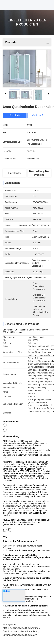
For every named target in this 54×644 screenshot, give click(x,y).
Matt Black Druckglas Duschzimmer (21, 628)
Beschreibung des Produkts (39, 173)
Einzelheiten (15, 173)
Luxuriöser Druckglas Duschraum (20, 635)
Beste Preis (16, 115)
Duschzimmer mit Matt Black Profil (20, 631)
